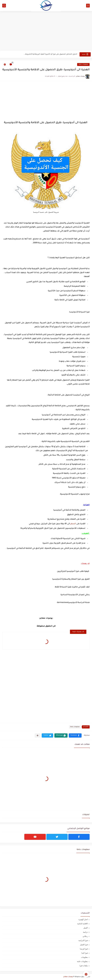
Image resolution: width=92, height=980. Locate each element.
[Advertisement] (46, 32)
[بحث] (4, 6)
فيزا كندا (85, 953)
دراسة (85, 932)
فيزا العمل (84, 945)
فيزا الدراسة (83, 940)
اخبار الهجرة (83, 919)
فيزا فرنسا (84, 949)
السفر (73, 524)
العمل (86, 928)
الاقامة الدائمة (82, 924)
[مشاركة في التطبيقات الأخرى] (38, 735)
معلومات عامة (83, 64)
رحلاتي (85, 936)
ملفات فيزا (84, 966)
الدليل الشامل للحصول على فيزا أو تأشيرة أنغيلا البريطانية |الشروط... (50, 54)
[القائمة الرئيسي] (88, 6)
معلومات (84, 957)
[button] (75, 735)
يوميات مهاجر (68, 977)
